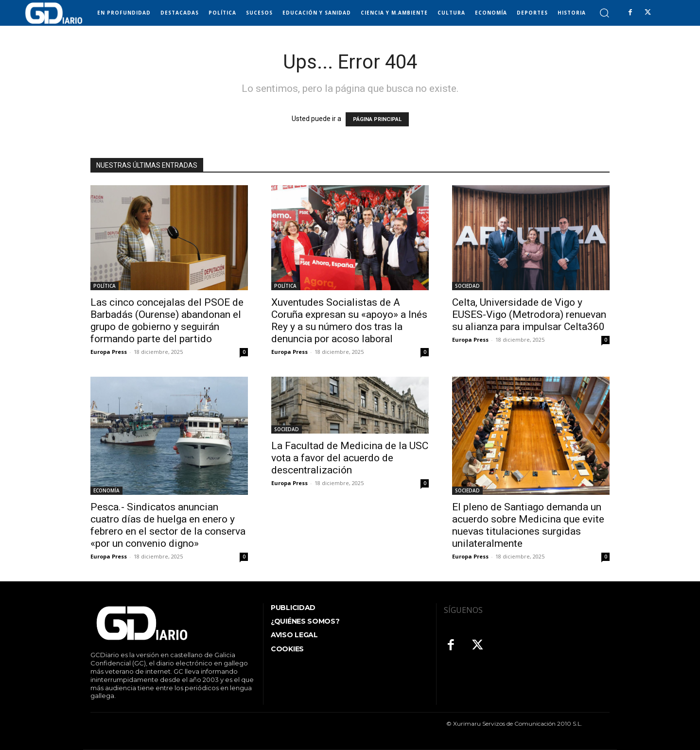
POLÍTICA (105, 286)
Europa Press (109, 352)
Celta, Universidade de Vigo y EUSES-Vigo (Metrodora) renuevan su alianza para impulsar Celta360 (529, 314)
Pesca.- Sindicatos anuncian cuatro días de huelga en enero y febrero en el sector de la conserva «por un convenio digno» (168, 525)
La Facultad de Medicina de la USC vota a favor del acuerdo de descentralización (350, 458)
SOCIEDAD (467, 286)
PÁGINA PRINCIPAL (377, 119)
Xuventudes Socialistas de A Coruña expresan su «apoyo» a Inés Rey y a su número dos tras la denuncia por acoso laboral (349, 321)
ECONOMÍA (106, 490)
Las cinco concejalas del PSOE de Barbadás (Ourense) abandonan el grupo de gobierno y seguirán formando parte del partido (167, 321)
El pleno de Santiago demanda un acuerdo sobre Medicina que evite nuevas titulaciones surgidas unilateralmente (528, 525)
